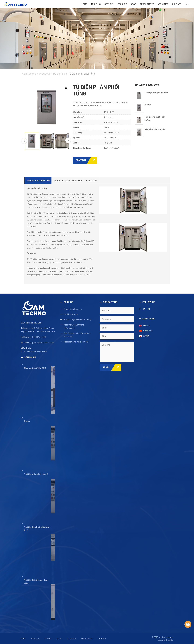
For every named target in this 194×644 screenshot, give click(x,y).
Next (68, 140)
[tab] (38, 181)
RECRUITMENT (147, 4)
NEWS (133, 4)
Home (84, 4)
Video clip (92, 180)
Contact (86, 160)
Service (48, 639)
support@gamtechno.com (42, 342)
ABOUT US (96, 4)
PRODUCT (122, 4)
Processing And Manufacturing (77, 319)
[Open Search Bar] (187, 4)
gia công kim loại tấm (155, 129)
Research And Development (76, 342)
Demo (148, 105)
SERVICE (110, 4)
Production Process (73, 309)
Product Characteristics (68, 180)
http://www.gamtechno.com (34, 351)
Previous (24, 141)
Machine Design (71, 314)
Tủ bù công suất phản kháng (155, 118)
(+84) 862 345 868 (38, 337)
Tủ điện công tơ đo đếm (156, 92)
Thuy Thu (170, 640)
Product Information (38, 180)
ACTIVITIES (163, 4)
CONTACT (177, 4)
